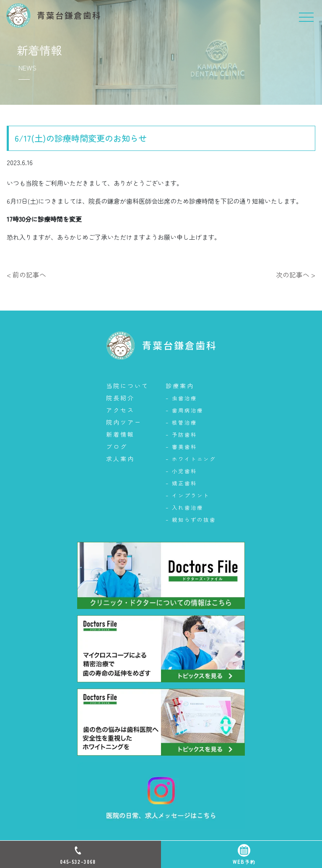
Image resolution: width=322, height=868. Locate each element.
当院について (127, 386)
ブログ (117, 446)
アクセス (120, 410)
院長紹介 (120, 398)
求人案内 (120, 459)
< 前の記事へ (26, 275)
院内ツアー (124, 422)
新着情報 (120, 434)
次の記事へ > (296, 275)
